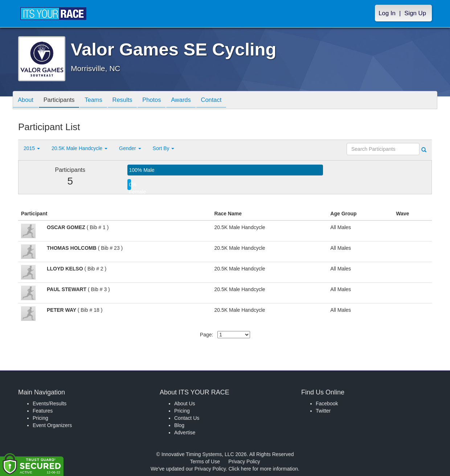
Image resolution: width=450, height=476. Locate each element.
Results (129, 101)
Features (43, 411)
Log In (387, 13)
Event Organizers (52, 425)
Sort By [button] (164, 148)
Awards (192, 101)
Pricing (40, 418)
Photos (160, 101)
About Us (185, 403)
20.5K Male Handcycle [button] (79, 148)
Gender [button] (130, 148)
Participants (62, 101)
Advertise (185, 432)
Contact (224, 101)
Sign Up (415, 13)
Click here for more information (263, 469)
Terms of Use (205, 461)
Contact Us (187, 418)
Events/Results (50, 403)
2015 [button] (32, 148)
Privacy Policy (244, 461)
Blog (179, 425)
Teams (99, 101)
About (26, 101)
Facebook (327, 403)
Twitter (323, 411)
